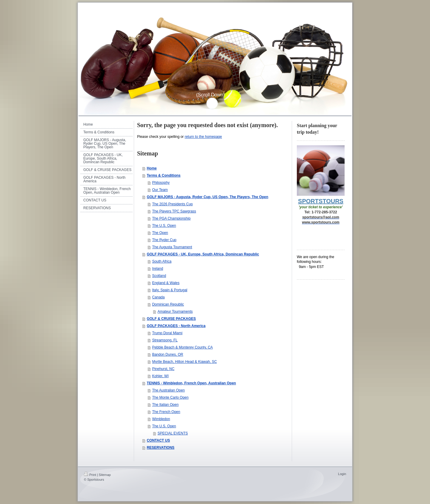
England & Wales (166, 283)
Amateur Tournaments (175, 312)
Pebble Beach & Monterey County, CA (182, 347)
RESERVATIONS (161, 448)
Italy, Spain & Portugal (170, 290)
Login (342, 474)
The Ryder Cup (164, 240)
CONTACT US (158, 440)
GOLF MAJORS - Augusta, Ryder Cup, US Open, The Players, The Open (207, 197)
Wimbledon (161, 419)
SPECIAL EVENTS (173, 433)
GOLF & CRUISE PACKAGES (171, 319)
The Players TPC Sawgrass (174, 211)
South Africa (162, 261)
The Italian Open (165, 405)
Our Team (160, 190)
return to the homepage (203, 137)
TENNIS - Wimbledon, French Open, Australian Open (191, 383)
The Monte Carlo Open (170, 397)
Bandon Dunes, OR (168, 355)
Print (90, 475)
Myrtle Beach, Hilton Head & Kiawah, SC (184, 362)
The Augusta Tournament (172, 247)
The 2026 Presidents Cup (172, 204)
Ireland (158, 269)
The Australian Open (168, 390)
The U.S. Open (164, 226)
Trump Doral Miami (167, 333)
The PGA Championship (171, 218)
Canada (158, 297)
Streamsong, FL (165, 340)
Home (152, 168)
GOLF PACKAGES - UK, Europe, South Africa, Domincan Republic (203, 254)
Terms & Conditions (163, 175)
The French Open (166, 412)
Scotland (159, 276)
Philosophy (161, 183)
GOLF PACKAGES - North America (176, 326)
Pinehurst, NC (163, 369)
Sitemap (105, 475)
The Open (160, 233)
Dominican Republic (168, 304)
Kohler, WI (160, 376)
